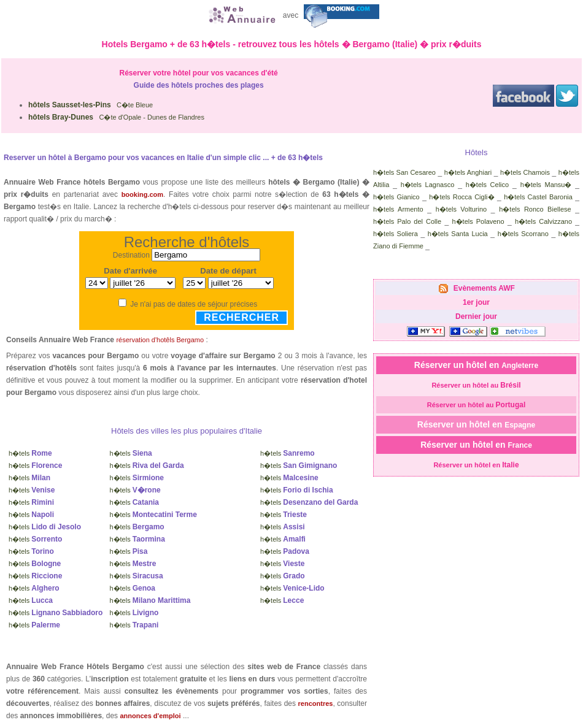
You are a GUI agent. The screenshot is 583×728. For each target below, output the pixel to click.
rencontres (316, 703)
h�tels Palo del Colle (407, 221)
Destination (131, 255)
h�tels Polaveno (478, 221)
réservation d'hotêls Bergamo (160, 340)
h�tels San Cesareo (404, 172)
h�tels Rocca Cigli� (461, 197)
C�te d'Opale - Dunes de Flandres (116, 117)
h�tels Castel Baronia (538, 197)
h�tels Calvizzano (543, 221)
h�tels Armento (398, 209)
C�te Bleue (91, 105)
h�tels (30, 453)
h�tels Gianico (396, 197)
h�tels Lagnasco (428, 185)
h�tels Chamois (525, 172)
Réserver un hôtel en (476, 365)
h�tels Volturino (461, 209)
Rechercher (241, 317)
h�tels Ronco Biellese (535, 209)
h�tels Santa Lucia (458, 234)
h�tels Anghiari (468, 172)
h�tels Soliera (396, 234)
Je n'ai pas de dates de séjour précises (194, 304)
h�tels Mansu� (546, 185)
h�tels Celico (487, 185)
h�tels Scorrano (523, 234)
